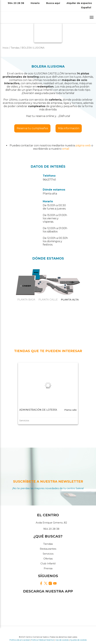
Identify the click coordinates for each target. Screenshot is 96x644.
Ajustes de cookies (78, 640)
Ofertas (48, 559)
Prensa (48, 568)
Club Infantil (48, 563)
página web (83, 145)
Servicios (48, 554)
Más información (69, 128)
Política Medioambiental (42, 640)
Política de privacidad (19, 640)
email (66, 149)
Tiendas (48, 544)
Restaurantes (48, 549)
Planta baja (26, 300)
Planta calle (48, 300)
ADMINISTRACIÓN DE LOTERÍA (38, 410)
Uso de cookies (62, 640)
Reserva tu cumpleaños (32, 128)
